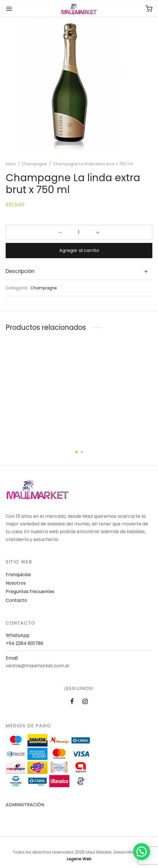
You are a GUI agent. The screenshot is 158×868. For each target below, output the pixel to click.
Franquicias (18, 575)
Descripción (20, 271)
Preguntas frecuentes (30, 592)
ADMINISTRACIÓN (25, 805)
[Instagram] (85, 702)
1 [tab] (76, 452)
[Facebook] (72, 702)
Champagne (34, 164)
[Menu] (9, 9)
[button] (142, 852)
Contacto (16, 600)
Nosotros (16, 583)
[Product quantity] (79, 232)
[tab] (79, 271)
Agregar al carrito (79, 250)
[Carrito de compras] (149, 9)
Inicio (11, 164)
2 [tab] (82, 452)
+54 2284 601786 (24, 643)
